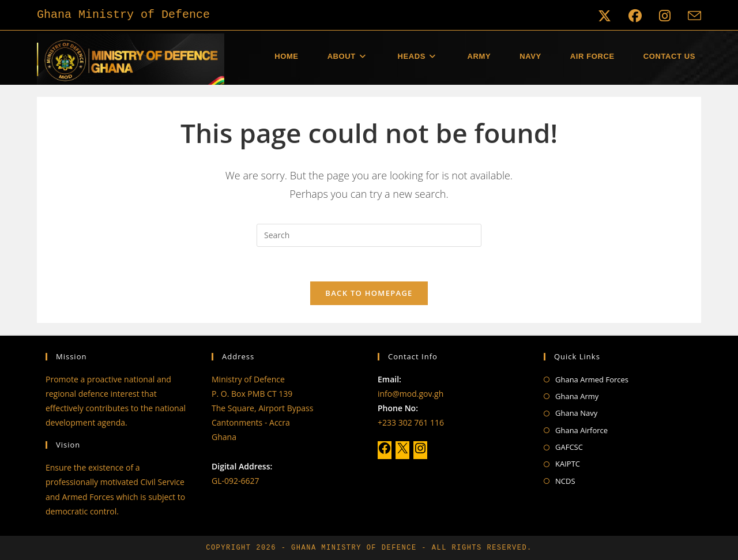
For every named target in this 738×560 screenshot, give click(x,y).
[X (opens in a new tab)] (605, 16)
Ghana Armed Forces (592, 379)
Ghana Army (577, 396)
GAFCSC (569, 447)
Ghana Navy (576, 413)
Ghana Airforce (581, 430)
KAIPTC (568, 464)
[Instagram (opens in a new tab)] (665, 16)
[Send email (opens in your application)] (690, 16)
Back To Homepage (369, 294)
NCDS (565, 481)
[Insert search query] (369, 235)
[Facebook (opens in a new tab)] (635, 16)
